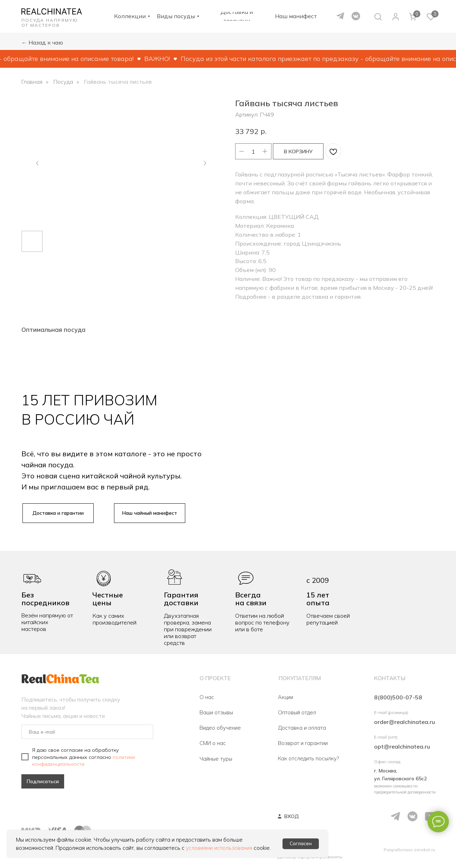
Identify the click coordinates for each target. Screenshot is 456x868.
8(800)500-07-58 (398, 697)
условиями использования (219, 848)
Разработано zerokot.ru (409, 850)
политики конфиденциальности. (84, 760)
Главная (32, 82)
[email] (87, 732)
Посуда (63, 82)
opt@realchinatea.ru (402, 746)
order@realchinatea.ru (405, 722)
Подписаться (43, 781)
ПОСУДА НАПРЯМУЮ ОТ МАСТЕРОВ (50, 23)
